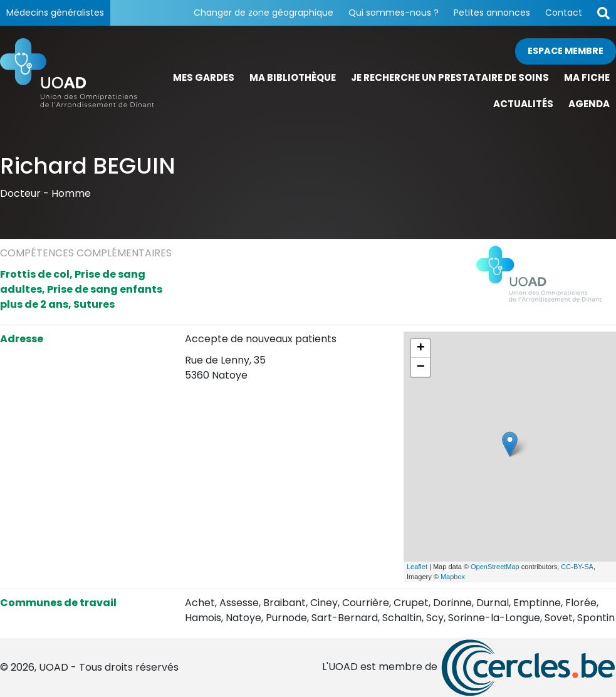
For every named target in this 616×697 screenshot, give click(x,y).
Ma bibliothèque (293, 77)
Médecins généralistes (55, 13)
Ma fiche (587, 77)
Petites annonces (492, 13)
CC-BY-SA (577, 567)
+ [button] (421, 348)
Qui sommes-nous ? (394, 13)
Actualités (523, 104)
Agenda (589, 104)
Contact (564, 13)
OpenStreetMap (495, 567)
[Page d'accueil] (77, 78)
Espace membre (566, 51)
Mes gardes (204, 77)
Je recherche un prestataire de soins (450, 77)
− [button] (421, 367)
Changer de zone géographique (264, 13)
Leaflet (417, 567)
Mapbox (453, 577)
